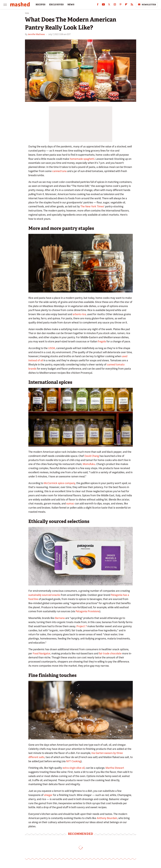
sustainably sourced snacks (44, 595)
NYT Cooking (74, 761)
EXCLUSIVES (56, 5)
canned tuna (59, 171)
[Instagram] (115, 5)
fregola (102, 341)
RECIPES (41, 5)
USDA (52, 348)
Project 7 (82, 626)
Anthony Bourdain (107, 818)
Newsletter (147, 5)
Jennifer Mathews (36, 34)
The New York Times (92, 206)
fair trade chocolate (110, 653)
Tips (27, 13)
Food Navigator (42, 653)
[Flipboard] (126, 5)
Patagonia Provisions (88, 611)
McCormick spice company (59, 483)
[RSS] (132, 5)
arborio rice (79, 314)
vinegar (48, 795)
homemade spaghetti (82, 159)
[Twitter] (109, 5)
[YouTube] (103, 5)
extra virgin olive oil (74, 768)
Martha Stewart (115, 768)
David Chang (92, 456)
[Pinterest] (121, 5)
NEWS (71, 5)
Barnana (60, 618)
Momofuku (89, 464)
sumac (70, 503)
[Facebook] (98, 5)
